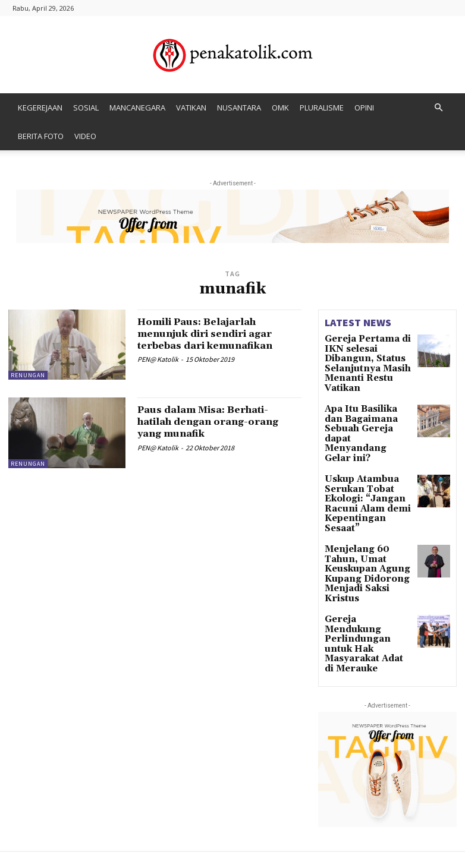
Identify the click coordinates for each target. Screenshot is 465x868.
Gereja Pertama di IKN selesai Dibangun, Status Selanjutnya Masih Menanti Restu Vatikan (367, 355)
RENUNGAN (28, 375)
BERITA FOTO (41, 136)
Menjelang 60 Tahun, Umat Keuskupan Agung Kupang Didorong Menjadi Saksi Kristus (365, 510)
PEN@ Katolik (158, 359)
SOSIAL (86, 108)
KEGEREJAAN (40, 108)
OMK (280, 108)
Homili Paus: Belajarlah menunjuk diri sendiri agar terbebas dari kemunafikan (216, 334)
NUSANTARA (239, 108)
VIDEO (85, 136)
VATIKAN (191, 108)
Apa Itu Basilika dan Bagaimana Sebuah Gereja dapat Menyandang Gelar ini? (363, 407)
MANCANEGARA (137, 108)
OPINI (364, 108)
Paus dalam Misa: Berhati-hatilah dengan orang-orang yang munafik (217, 422)
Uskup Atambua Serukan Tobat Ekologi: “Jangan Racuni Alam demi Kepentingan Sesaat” (365, 459)
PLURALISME (322, 108)
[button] (438, 108)
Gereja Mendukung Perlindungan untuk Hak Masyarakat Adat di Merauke (367, 558)
